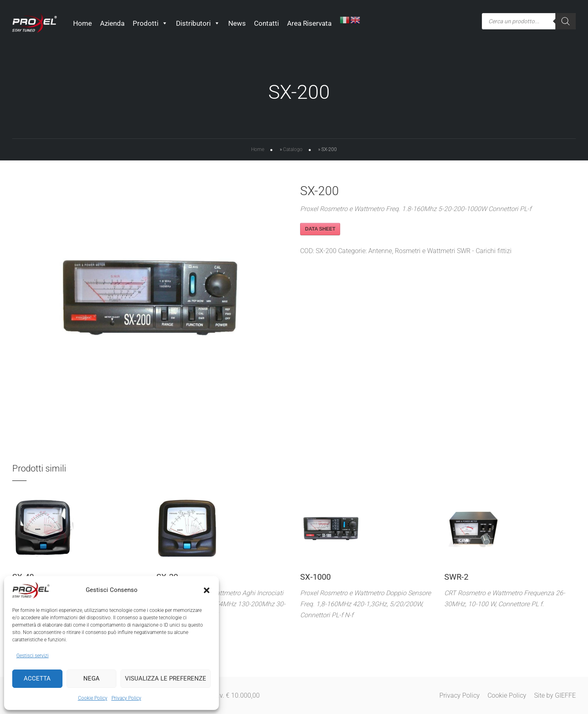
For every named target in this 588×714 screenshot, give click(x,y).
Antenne (380, 252)
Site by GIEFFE (555, 695)
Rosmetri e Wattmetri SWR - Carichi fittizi (453, 252)
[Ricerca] (566, 21)
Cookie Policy (93, 698)
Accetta (37, 678)
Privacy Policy (126, 698)
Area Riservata (310, 23)
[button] (207, 590)
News (237, 23)
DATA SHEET (320, 230)
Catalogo (293, 151)
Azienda (113, 23)
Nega (91, 678)
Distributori (198, 23)
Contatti (267, 23)
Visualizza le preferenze (166, 678)
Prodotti (151, 23)
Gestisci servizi (32, 656)
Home (83, 23)
